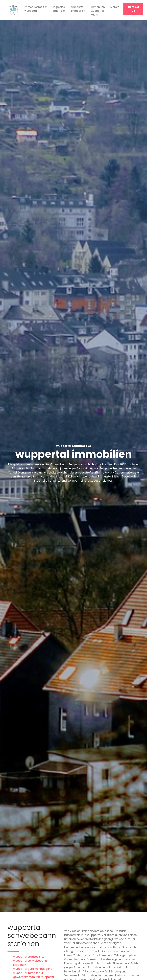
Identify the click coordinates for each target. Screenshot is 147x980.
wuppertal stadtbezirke (29, 957)
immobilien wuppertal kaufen (98, 11)
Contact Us (133, 9)
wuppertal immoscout (28, 973)
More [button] (114, 7)
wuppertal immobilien (78, 9)
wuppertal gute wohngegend (33, 969)
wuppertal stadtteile (59, 9)
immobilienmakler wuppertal (36, 9)
